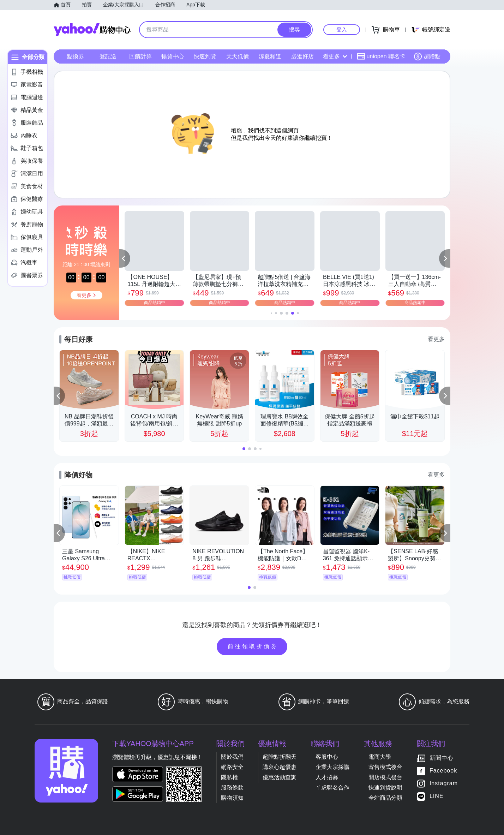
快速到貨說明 (385, 788)
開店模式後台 (385, 777)
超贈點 (427, 56)
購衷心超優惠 (280, 767)
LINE (437, 796)
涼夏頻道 (270, 56)
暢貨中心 (173, 56)
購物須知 (232, 798)
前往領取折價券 (253, 646)
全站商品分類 (385, 798)
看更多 (335, 56)
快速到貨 (205, 56)
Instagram (444, 783)
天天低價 (238, 56)
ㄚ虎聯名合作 (332, 788)
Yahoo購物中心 (92, 30)
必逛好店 (302, 56)
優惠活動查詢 (280, 777)
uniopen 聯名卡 (381, 56)
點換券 (76, 56)
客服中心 (327, 757)
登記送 (108, 56)
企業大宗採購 (332, 767)
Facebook (443, 771)
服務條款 (232, 788)
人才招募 (327, 777)
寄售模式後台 (385, 767)
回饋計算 (140, 56)
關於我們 (232, 757)
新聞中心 (442, 758)
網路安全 (232, 767)
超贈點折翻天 (280, 757)
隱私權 (229, 777)
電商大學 (380, 757)
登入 (342, 29)
